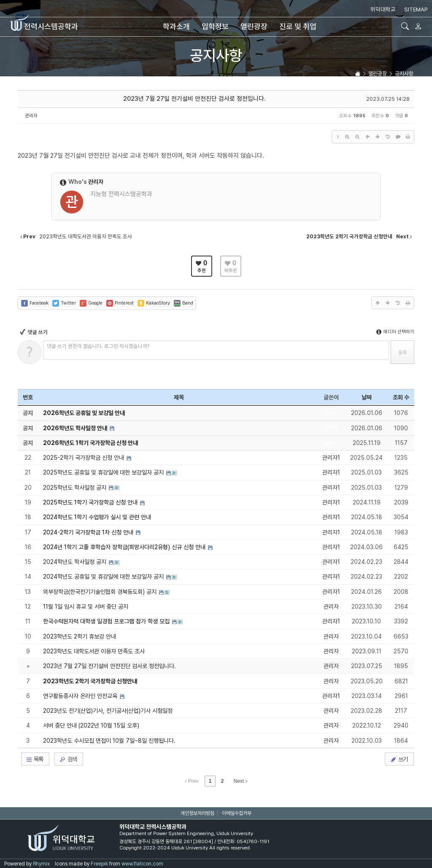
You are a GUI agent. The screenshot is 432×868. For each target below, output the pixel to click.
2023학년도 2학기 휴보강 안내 (80, 636)
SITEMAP (416, 9)
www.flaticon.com (142, 864)
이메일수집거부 (237, 813)
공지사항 (216, 55)
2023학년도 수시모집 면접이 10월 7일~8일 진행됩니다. (109, 741)
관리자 (31, 116)
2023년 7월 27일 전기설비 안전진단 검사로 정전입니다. (194, 99)
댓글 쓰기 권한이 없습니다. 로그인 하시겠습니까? (98, 346)
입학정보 (215, 26)
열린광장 (254, 26)
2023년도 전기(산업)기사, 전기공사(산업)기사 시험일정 (108, 711)
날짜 (367, 397)
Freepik (99, 864)
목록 (34, 759)
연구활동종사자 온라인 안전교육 (81, 696)
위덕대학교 (383, 9)
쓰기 (399, 759)
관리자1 (331, 458)
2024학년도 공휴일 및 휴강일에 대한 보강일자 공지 (104, 577)
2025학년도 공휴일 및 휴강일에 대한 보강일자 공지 (104, 472)
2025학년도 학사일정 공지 (76, 488)
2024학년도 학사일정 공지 (76, 562)
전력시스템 (44, 26)
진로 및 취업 (298, 26)
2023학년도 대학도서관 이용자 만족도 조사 (94, 651)
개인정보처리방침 (197, 813)
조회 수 (401, 397)
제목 (179, 397)
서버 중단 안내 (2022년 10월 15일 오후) (91, 725)
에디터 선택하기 (395, 332)
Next (240, 781)
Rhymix (41, 864)
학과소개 (176, 26)
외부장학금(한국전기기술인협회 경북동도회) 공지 (101, 592)
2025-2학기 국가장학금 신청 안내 (84, 458)
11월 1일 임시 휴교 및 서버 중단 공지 (86, 607)
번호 (28, 397)
